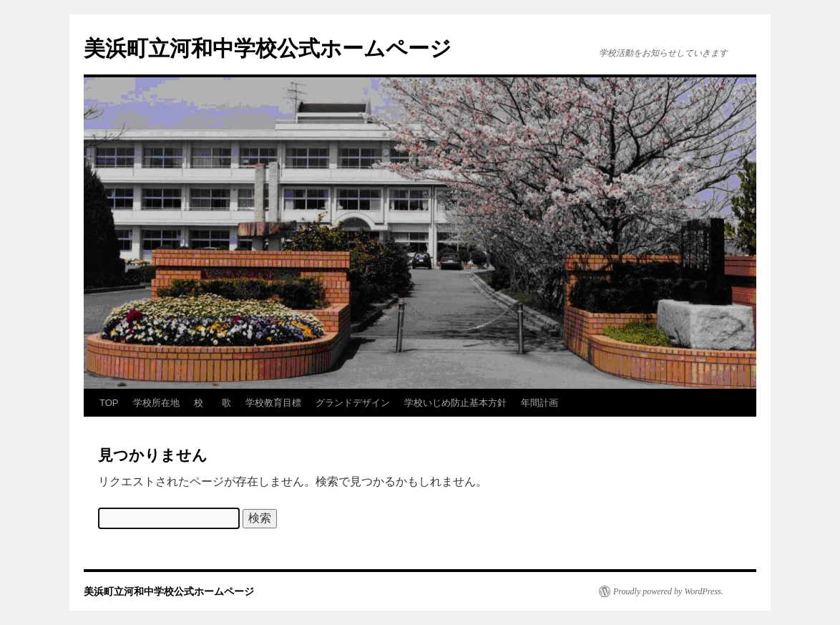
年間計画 (539, 403)
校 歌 (213, 403)
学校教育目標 (273, 403)
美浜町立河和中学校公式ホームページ (268, 48)
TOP (109, 403)
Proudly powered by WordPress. (668, 591)
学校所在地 (156, 403)
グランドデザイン (353, 403)
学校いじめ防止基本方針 (455, 403)
